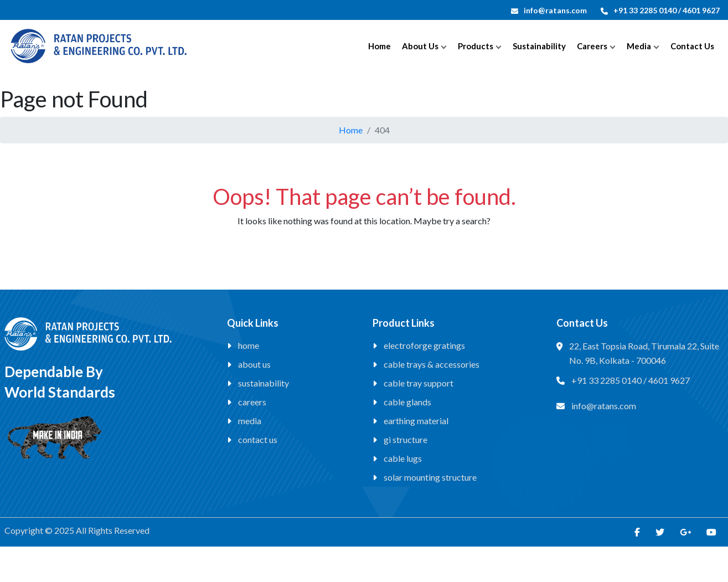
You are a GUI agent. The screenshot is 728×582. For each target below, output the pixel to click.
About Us (420, 46)
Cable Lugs (403, 458)
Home (380, 46)
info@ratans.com (549, 10)
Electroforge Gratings (424, 345)
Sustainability (539, 46)
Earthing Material (416, 421)
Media (639, 46)
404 (382, 130)
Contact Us (692, 46)
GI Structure (406, 439)
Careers (592, 46)
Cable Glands (407, 402)
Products (476, 46)
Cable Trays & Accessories (432, 364)
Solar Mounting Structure (430, 477)
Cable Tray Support (419, 383)
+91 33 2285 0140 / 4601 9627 (660, 10)
